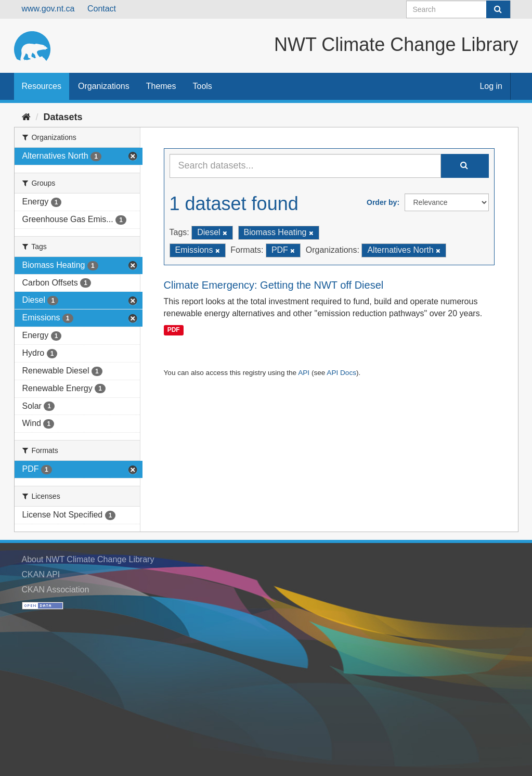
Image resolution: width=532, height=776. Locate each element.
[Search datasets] (458, 9)
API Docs (341, 373)
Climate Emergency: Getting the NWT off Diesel (274, 285)
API (304, 373)
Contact (102, 9)
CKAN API (41, 574)
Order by (382, 202)
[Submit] (498, 9)
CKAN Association (56, 590)
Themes (161, 86)
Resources (42, 86)
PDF (174, 330)
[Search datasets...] (305, 166)
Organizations (104, 86)
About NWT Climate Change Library (88, 559)
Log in (491, 86)
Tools (203, 86)
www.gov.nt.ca (48, 9)
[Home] (26, 117)
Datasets (63, 117)
